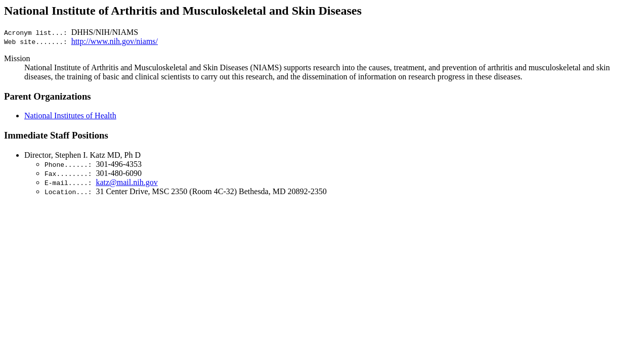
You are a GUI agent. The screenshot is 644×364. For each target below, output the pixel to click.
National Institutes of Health (70, 116)
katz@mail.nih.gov (126, 182)
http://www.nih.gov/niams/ (115, 41)
